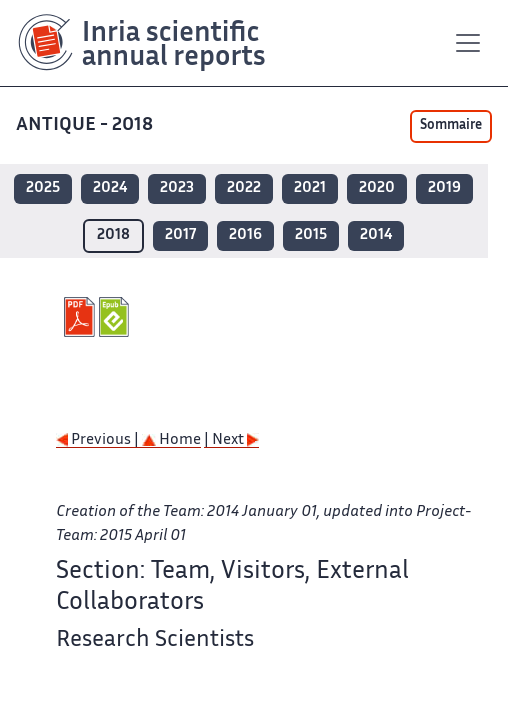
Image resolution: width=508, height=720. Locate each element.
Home (171, 440)
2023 (177, 188)
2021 (310, 188)
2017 (180, 235)
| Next (231, 440)
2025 (43, 188)
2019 (444, 188)
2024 (110, 188)
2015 (311, 235)
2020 (377, 188)
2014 (376, 235)
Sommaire (451, 126)
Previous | (99, 440)
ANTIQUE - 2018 (86, 125)
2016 (245, 235)
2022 (244, 188)
